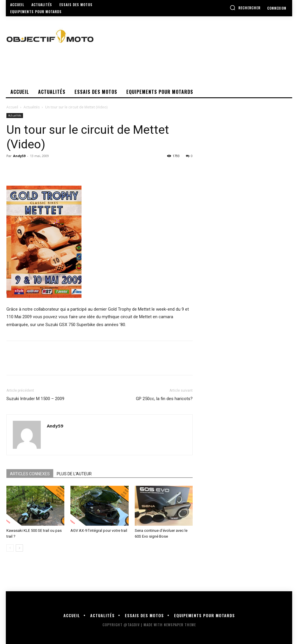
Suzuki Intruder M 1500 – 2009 (35, 399)
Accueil (12, 107)
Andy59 (19, 156)
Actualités (32, 107)
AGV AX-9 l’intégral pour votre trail (99, 530)
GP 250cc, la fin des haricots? (164, 399)
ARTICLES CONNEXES (30, 474)
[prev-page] (10, 548)
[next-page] (19, 548)
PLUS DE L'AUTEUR (74, 474)
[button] (245, 8)
